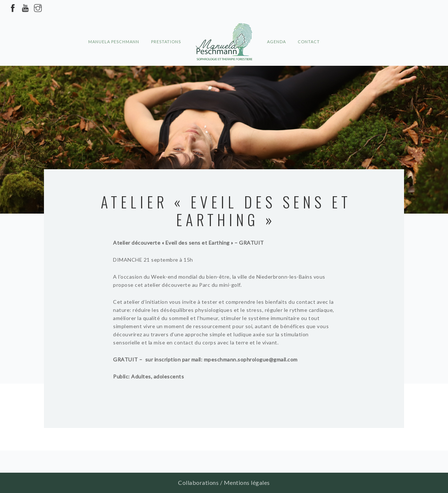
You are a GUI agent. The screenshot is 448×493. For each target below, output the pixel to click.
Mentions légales (247, 482)
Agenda (276, 28)
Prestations (166, 28)
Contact (309, 28)
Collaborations (198, 482)
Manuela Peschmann (114, 28)
